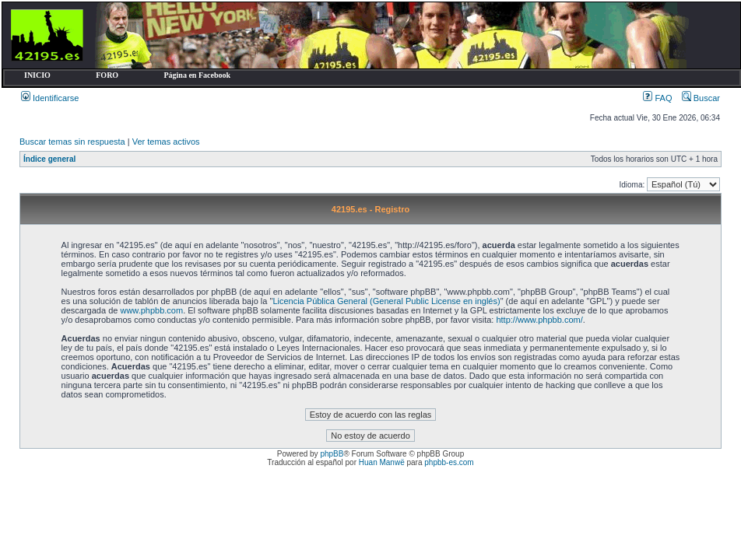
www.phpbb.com (151, 310)
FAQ (657, 98)
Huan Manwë (382, 462)
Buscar (701, 98)
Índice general (49, 159)
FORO (107, 75)
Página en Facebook (197, 75)
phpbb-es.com (449, 462)
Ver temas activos (166, 142)
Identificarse (50, 98)
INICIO (37, 75)
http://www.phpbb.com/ (539, 320)
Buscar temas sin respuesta (72, 142)
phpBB (332, 454)
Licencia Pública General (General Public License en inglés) (386, 301)
